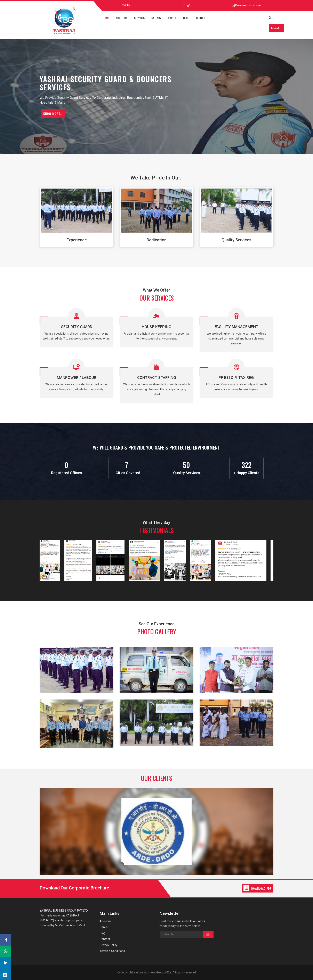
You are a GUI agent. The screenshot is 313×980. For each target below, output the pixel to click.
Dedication (157, 240)
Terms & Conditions (112, 951)
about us (122, 18)
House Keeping (156, 327)
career (172, 18)
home (106, 18)
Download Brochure (248, 5)
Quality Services (236, 240)
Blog (103, 933)
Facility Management (236, 327)
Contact (105, 939)
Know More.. (53, 113)
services (139, 18)
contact (201, 18)
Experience (77, 240)
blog (186, 18)
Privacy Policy (109, 945)
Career (104, 927)
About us (106, 921)
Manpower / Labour (77, 378)
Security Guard (77, 327)
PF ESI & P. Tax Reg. (237, 378)
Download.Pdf (261, 888)
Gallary (156, 18)
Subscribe (181, 934)
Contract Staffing (157, 378)
